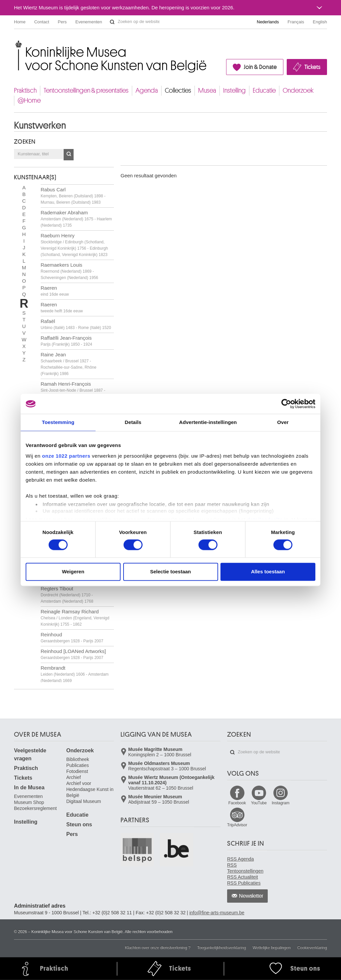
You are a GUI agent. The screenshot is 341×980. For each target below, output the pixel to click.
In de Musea (29, 787)
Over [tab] (283, 422)
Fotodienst (77, 771)
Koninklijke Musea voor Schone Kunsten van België (15, 43)
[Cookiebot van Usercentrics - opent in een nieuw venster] (286, 404)
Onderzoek (298, 90)
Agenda (147, 90)
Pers (62, 22)
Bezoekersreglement (35, 808)
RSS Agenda (240, 859)
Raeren (55, 291)
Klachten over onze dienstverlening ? (158, 948)
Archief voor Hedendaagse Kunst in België (90, 789)
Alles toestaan (268, 572)
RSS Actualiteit (243, 877)
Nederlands (268, 22)
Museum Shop (29, 802)
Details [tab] (133, 422)
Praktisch (25, 90)
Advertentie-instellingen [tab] (208, 422)
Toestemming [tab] (58, 422)
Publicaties (78, 765)
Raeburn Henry (74, 245)
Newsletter (251, 896)
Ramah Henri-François (73, 390)
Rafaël (76, 324)
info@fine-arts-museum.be (217, 913)
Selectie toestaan (171, 572)
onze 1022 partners (66, 456)
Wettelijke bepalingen (272, 948)
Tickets (312, 67)
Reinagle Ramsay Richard (75, 618)
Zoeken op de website (112, 22)
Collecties (178, 90)
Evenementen (89, 22)
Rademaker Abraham (76, 219)
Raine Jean (68, 364)
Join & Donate (260, 67)
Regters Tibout (67, 595)
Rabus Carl (73, 196)
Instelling (234, 90)
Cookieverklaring (312, 948)
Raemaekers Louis (69, 271)
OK (69, 155)
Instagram (281, 803)
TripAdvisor (237, 825)
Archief (74, 777)
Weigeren (73, 572)
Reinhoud (72, 637)
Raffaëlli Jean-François (66, 341)
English (320, 22)
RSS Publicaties (244, 883)
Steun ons (79, 824)
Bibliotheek (78, 759)
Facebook (237, 803)
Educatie (264, 90)
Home (20, 22)
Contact (42, 22)
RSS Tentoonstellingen (245, 868)
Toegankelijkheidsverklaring (222, 948)
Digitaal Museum (84, 801)
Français (296, 22)
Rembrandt (75, 674)
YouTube (259, 803)
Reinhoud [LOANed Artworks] (73, 654)
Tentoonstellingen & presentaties (86, 90)
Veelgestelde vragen (30, 754)
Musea (207, 90)
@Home (29, 100)
